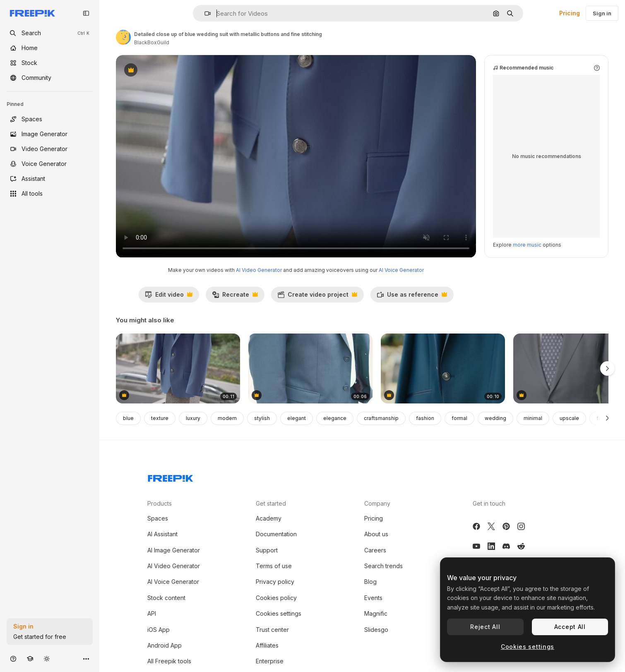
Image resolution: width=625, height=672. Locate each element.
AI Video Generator (259, 270)
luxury (193, 418)
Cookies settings (279, 613)
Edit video (169, 297)
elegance (335, 418)
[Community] (50, 78)
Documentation (276, 534)
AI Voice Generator (401, 270)
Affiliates (267, 645)
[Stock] (50, 63)
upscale (569, 418)
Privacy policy (275, 582)
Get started (271, 503)
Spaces (158, 518)
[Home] (50, 48)
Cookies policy (276, 598)
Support (267, 550)
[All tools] (50, 194)
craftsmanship (381, 418)
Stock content (166, 598)
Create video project (317, 297)
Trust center (272, 630)
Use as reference (412, 297)
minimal (533, 418)
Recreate (235, 297)
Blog (370, 582)
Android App (165, 645)
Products (160, 503)
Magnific (376, 613)
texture (160, 418)
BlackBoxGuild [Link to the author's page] (152, 42)
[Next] (607, 418)
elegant (297, 418)
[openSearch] (50, 33)
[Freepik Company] (171, 477)
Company (377, 503)
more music (527, 245)
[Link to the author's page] (123, 37)
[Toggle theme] (47, 659)
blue (128, 418)
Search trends (383, 566)
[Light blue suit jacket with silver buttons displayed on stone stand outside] (178, 368)
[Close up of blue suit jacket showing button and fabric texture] (443, 368)
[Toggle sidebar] (86, 13)
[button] (204, 13)
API (152, 613)
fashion (425, 418)
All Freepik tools (169, 661)
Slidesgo (376, 630)
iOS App (159, 630)
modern (227, 418)
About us (376, 534)
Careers (375, 550)
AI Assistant (162, 534)
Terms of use (274, 566)
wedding (495, 418)
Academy (269, 518)
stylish (262, 418)
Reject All (485, 627)
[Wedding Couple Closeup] (310, 368)
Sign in (602, 13)
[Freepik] (32, 13)
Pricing (570, 13)
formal (459, 418)
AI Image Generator (174, 550)
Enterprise (270, 661)
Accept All (570, 627)
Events (373, 598)
